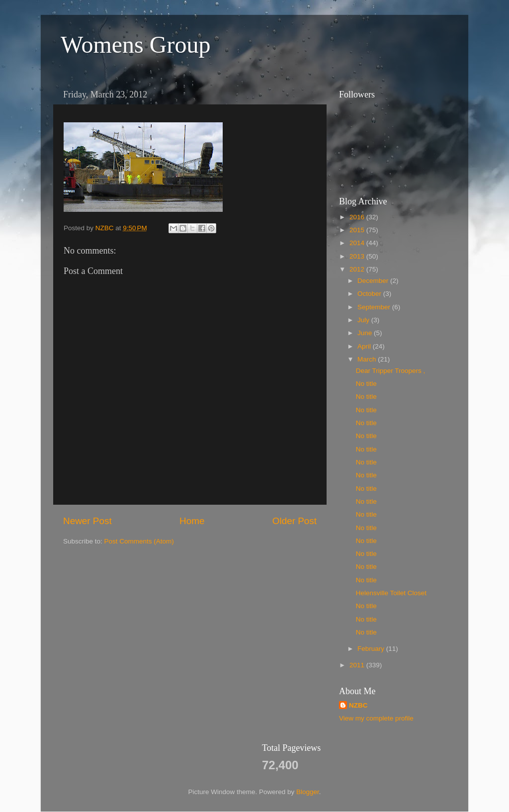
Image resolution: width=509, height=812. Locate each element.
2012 (358, 269)
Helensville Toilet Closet (391, 593)
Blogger (308, 792)
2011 (358, 665)
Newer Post (87, 521)
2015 (358, 230)
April (365, 346)
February (372, 649)
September (375, 307)
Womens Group (135, 45)
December (374, 281)
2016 (358, 217)
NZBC (358, 705)
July (364, 320)
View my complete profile (376, 718)
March (368, 359)
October (370, 294)
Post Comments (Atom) (139, 541)
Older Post (295, 521)
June (366, 333)
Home (192, 521)
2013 (358, 256)
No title (366, 384)
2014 (358, 243)
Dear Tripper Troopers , (391, 371)
